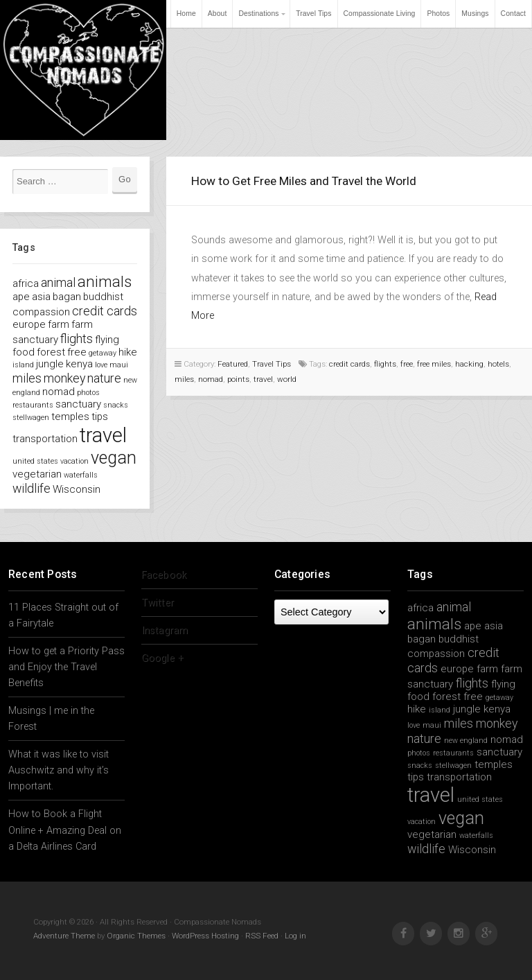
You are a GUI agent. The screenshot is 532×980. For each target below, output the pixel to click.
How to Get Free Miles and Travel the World (304, 181)
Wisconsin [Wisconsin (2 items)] (77, 489)
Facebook (164, 575)
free (407, 364)
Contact (513, 14)
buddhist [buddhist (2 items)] (103, 297)
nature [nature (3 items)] (104, 378)
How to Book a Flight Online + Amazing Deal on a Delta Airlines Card (65, 830)
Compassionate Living (380, 14)
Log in (295, 936)
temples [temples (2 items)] (70, 417)
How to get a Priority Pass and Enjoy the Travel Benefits (66, 667)
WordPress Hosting (205, 936)
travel (263, 379)
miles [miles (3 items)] (27, 378)
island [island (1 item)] (23, 365)
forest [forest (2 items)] (51, 352)
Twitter (158, 603)
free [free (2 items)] (77, 352)
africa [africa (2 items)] (26, 283)
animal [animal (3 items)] (58, 282)
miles (184, 379)
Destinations (258, 14)
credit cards (349, 364)
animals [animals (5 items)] (105, 281)
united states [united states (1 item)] (35, 461)
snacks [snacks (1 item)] (116, 405)
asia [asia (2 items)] (41, 297)
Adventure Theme (64, 936)
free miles (434, 364)
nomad (211, 379)
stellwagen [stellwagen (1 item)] (31, 418)
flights (385, 364)
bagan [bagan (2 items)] (67, 297)
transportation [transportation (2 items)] (45, 439)
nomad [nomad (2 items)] (59, 392)
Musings (475, 14)
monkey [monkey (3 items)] (64, 378)
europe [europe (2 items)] (29, 324)
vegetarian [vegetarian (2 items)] (37, 474)
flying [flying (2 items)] (107, 340)
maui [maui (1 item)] (119, 365)
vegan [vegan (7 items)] (114, 458)
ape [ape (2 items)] (21, 297)
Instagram (165, 630)
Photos (438, 14)
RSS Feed (262, 936)
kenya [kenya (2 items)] (79, 364)
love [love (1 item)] (101, 365)
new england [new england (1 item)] (466, 741)
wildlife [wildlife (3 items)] (32, 488)
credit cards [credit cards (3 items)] (105, 311)
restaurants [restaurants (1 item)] (33, 405)
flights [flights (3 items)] (77, 339)
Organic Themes (136, 936)
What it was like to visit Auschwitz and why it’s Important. (59, 770)
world (287, 379)
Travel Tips (313, 14)
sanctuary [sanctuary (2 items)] (78, 404)
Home (186, 14)
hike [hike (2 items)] (128, 352)
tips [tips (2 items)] (100, 417)
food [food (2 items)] (24, 352)
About (218, 14)
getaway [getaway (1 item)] (103, 353)
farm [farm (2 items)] (59, 324)
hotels (498, 364)
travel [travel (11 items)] (103, 435)
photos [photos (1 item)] (88, 393)
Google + (162, 658)
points (238, 379)
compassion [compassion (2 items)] (41, 312)
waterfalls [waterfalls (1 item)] (81, 475)
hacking (469, 364)
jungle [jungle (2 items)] (50, 364)
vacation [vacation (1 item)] (74, 461)
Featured (233, 364)
